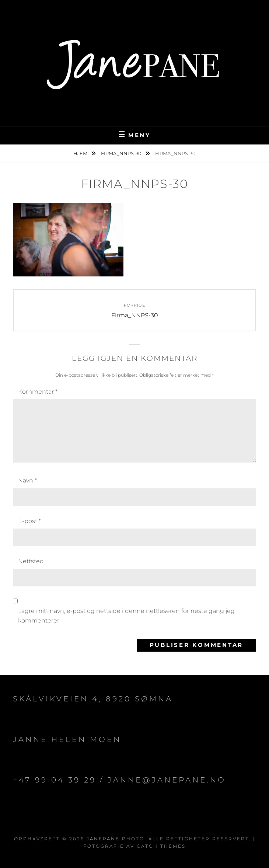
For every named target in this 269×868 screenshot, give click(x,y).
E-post (29, 521)
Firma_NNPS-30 (122, 153)
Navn (27, 480)
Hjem (81, 153)
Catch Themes (161, 846)
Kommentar (38, 392)
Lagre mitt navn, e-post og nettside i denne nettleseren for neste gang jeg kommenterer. (126, 616)
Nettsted (31, 561)
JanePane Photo (116, 839)
